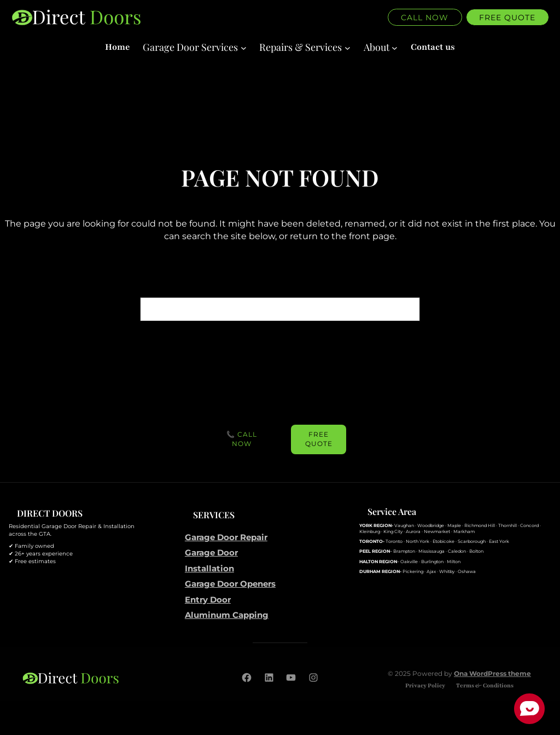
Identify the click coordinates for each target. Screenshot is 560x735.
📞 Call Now (242, 439)
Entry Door (208, 600)
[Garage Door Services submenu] (194, 47)
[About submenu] (381, 47)
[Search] (406, 309)
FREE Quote (319, 439)
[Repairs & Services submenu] (305, 47)
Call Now (425, 18)
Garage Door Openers (230, 584)
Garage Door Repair (226, 537)
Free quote (507, 18)
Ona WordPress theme (492, 673)
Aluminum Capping (227, 615)
